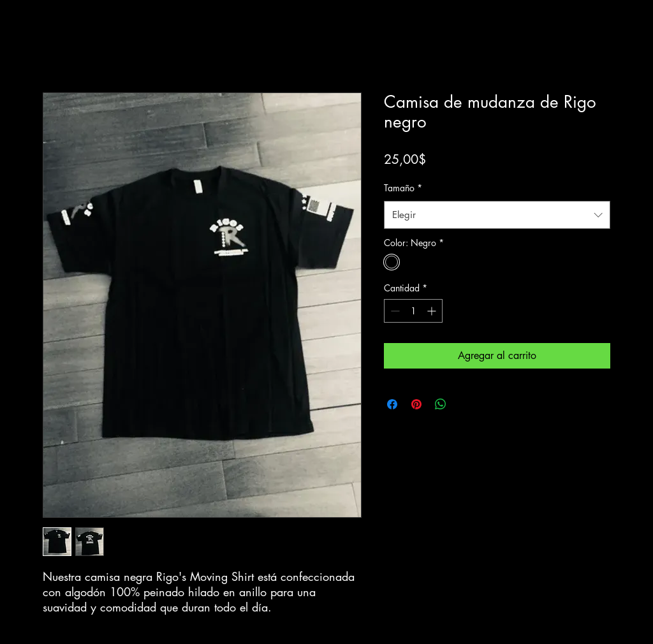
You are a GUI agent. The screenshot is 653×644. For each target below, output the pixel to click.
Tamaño (403, 188)
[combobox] (497, 215)
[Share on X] (465, 404)
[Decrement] (394, 311)
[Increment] (433, 311)
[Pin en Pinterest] (416, 404)
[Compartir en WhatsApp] (441, 404)
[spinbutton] (413, 311)
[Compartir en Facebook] (392, 404)
